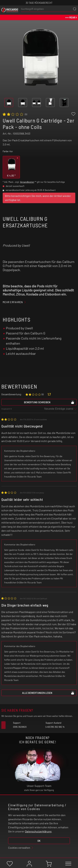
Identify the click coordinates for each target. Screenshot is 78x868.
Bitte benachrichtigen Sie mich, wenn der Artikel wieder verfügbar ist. (38, 198)
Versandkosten (27, 182)
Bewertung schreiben (49, 402)
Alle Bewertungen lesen (48, 693)
